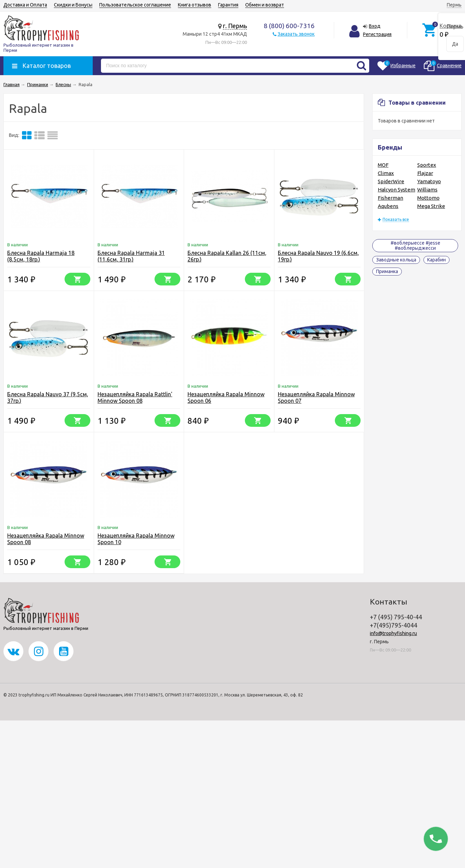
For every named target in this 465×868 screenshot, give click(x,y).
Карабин (436, 260)
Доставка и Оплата (25, 5)
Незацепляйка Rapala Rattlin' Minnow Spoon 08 (135, 397)
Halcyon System (396, 190)
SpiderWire (391, 181)
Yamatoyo (429, 181)
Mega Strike (431, 206)
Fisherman (390, 198)
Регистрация (377, 34)
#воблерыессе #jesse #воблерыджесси (415, 245)
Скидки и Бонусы (73, 5)
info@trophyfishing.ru (393, 633)
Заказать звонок (296, 34)
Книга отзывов (195, 5)
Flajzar (425, 173)
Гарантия (228, 5)
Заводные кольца (396, 260)
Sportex (427, 165)
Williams (427, 190)
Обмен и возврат (265, 5)
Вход (375, 26)
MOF (383, 165)
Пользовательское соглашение (135, 5)
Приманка (387, 271)
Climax (386, 173)
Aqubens (388, 206)
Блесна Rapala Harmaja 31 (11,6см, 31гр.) (131, 256)
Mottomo (428, 198)
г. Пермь (235, 26)
